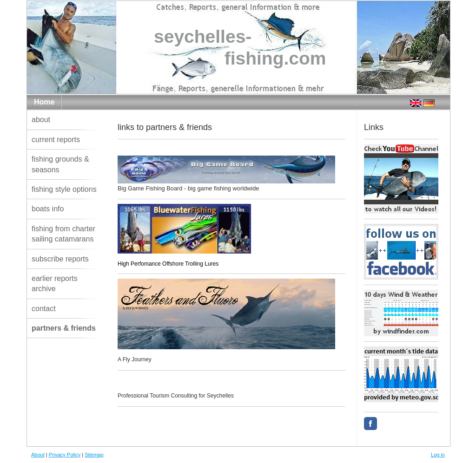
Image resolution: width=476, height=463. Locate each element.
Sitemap (94, 455)
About (38, 455)
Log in (438, 455)
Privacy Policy (65, 455)
